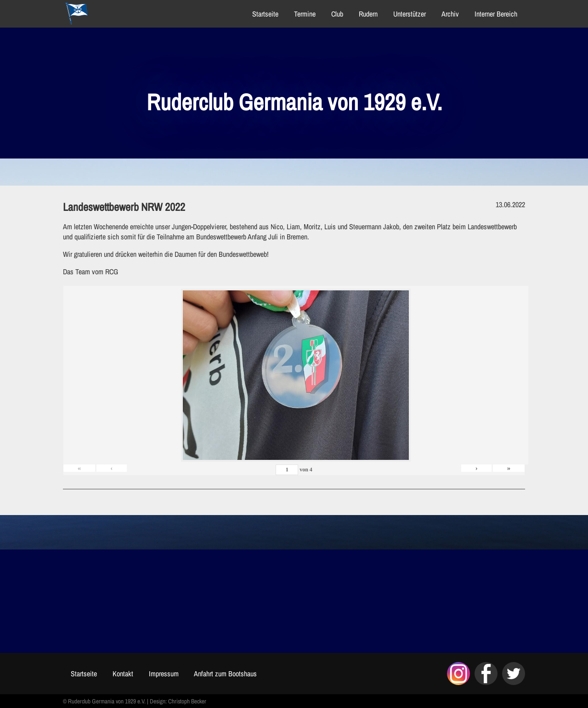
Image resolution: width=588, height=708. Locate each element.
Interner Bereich (495, 14)
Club (336, 14)
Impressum (165, 674)
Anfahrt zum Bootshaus (227, 674)
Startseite (264, 14)
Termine (303, 14)
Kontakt (124, 674)
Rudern (367, 14)
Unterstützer (408, 14)
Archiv (449, 14)
